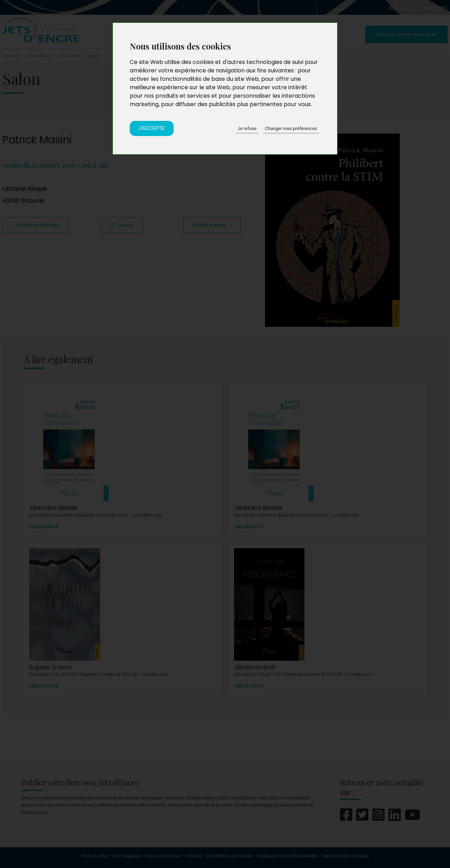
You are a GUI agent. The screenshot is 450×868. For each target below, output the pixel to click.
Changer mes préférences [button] (291, 128)
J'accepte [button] (152, 128)
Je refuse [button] (247, 128)
